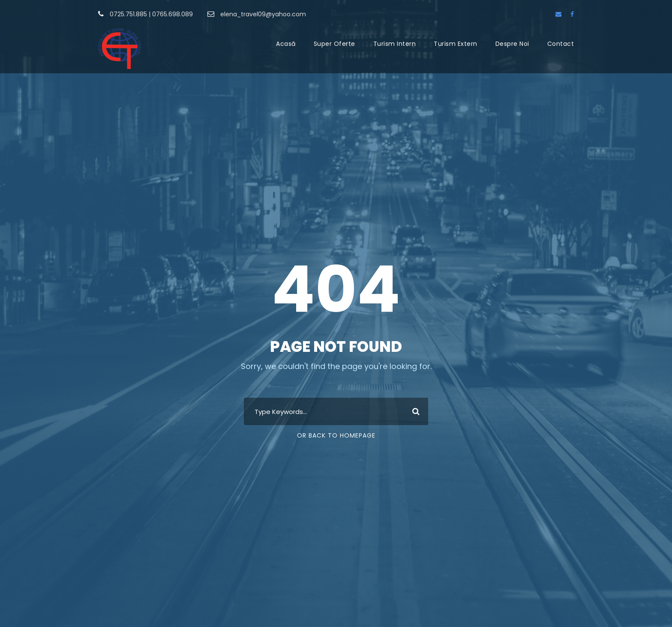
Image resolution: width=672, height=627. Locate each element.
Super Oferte (334, 44)
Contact (561, 44)
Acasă (286, 44)
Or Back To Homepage (336, 435)
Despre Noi (512, 44)
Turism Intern (395, 44)
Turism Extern (456, 44)
